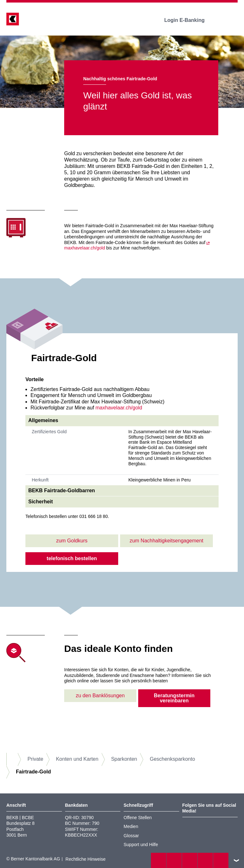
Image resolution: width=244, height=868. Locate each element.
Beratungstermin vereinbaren (174, 698)
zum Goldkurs (72, 541)
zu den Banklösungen (100, 696)
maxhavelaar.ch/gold (119, 408)
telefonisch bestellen (72, 558)
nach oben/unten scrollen (236, 860)
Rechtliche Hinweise (85, 859)
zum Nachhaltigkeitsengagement (166, 541)
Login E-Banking (189, 20)
